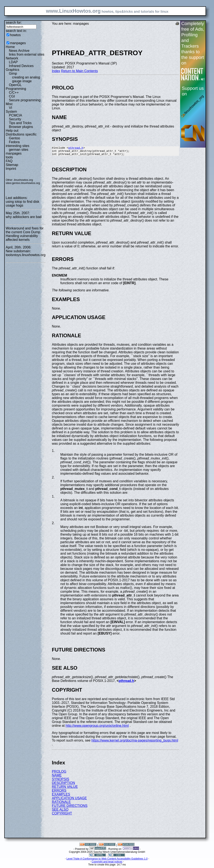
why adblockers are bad (24, 217)
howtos (15, 35)
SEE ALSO (60, 811)
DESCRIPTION (63, 785)
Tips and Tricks (20, 123)
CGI (12, 96)
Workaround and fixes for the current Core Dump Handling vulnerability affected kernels (25, 234)
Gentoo (14, 138)
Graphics (13, 70)
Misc (9, 104)
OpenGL (15, 85)
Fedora (14, 142)
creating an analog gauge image (26, 79)
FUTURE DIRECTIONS (70, 808)
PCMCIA (15, 115)
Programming (16, 89)
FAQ (9, 161)
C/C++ (14, 93)
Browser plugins (21, 127)
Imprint (11, 169)
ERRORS (59, 792)
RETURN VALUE (65, 789)
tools (9, 157)
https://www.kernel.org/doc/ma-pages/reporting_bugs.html (135, 742)
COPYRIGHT (62, 815)
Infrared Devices (21, 66)
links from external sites (27, 54)
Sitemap (12, 165)
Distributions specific (21, 134)
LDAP (13, 62)
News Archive (19, 51)
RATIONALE (61, 804)
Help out (12, 131)
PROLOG (59, 773)
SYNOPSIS (61, 781)
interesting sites (17, 146)
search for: (14, 23)
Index (56, 71)
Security (15, 119)
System (11, 112)
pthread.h (76, 148)
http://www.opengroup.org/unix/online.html (97, 727)
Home (10, 47)
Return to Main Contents (79, 71)
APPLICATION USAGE (69, 800)
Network (12, 58)
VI (10, 108)
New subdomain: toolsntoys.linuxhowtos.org (26, 253)
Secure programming (25, 100)
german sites (19, 150)
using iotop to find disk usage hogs (22, 204)
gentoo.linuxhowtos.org (26, 183)
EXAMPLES (61, 796)
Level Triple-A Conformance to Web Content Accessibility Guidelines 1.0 (107, 861)
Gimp (13, 73)
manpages (18, 43)
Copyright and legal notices (107, 864)
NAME (57, 777)
